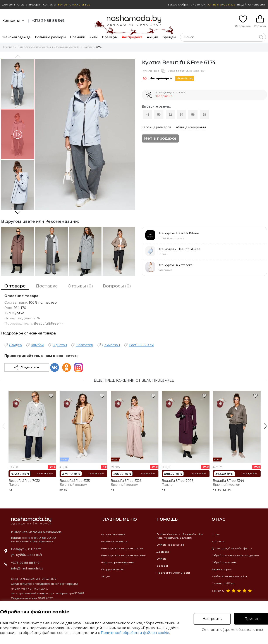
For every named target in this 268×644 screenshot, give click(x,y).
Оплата (22, 4)
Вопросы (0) (117, 286)
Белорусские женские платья (122, 548)
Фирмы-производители (118, 562)
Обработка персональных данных (235, 555)
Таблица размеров (156, 127)
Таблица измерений (190, 127)
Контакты (49, 4)
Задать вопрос (222, 569)
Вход (241, 4)
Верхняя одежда (68, 47)
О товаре (15, 286)
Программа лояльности (173, 573)
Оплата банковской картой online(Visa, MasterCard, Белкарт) (180, 536)
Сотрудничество (113, 569)
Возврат (35, 4)
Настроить (212, 619)
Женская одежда (16, 37)
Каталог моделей (113, 534)
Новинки (78, 37)
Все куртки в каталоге (175, 265)
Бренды (169, 37)
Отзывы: (223, 583)
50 (159, 115)
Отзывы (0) (80, 286)
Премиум (110, 37)
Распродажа (132, 37)
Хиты (94, 37)
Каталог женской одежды (35, 47)
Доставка (9, 4)
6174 (99, 47)
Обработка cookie (224, 562)
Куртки (88, 47)
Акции (152, 37)
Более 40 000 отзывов (74, 4)
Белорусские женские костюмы (124, 555)
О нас (216, 534)
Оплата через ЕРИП (170, 545)
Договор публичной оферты (232, 548)
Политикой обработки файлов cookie (135, 633)
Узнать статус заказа (221, 4)
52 (170, 115)
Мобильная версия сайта (229, 576)
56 (193, 115)
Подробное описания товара (28, 333)
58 (204, 115)
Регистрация (256, 4)
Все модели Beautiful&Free (179, 249)
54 (182, 115)
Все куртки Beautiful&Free (178, 233)
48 (148, 115)
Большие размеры (50, 37)
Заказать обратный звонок (187, 4)
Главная (9, 47)
